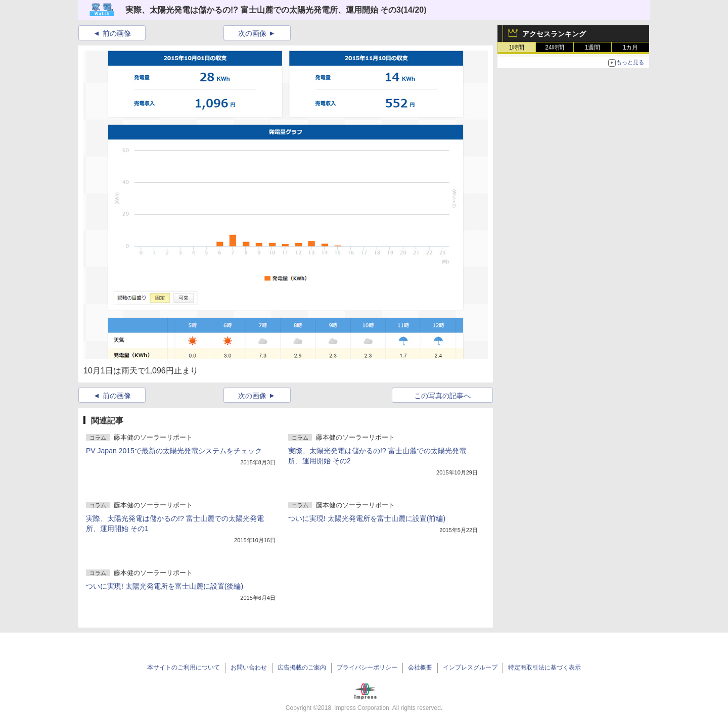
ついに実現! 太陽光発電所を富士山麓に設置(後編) (165, 586)
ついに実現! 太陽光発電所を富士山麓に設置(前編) (367, 518)
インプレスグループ (470, 667)
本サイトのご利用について (184, 667)
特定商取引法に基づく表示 (544, 667)
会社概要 (420, 667)
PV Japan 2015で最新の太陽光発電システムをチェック (174, 451)
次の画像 (252, 33)
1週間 (593, 47)
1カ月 (631, 47)
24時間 (554, 47)
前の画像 (117, 33)
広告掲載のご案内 (302, 667)
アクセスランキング (554, 34)
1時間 (517, 47)
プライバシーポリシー (367, 667)
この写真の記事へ (442, 396)
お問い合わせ (249, 667)
